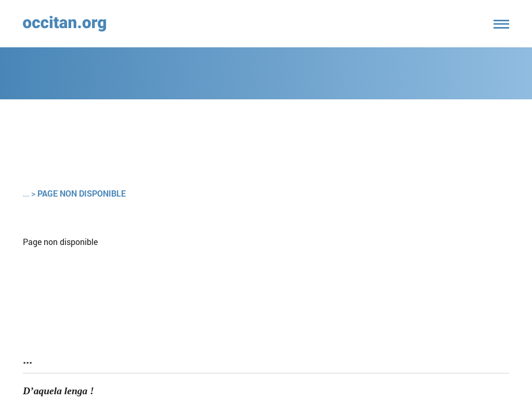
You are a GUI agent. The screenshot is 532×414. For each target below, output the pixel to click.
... (26, 193)
